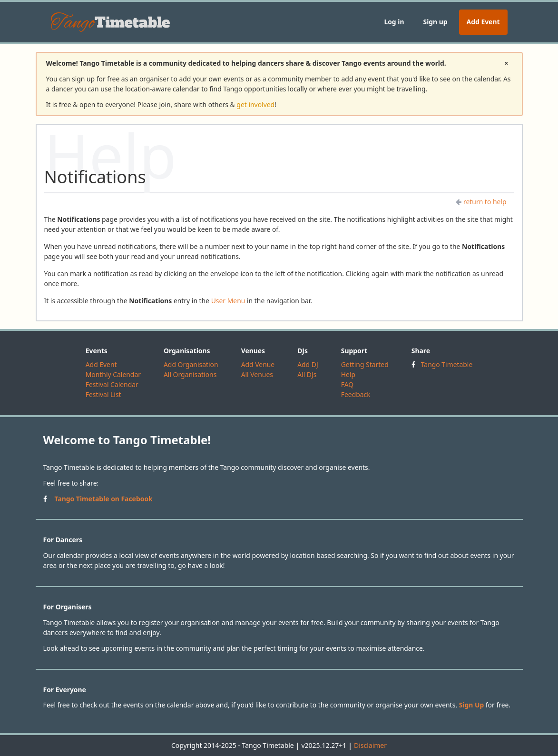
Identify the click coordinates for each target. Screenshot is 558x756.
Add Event (483, 22)
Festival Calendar (112, 384)
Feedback (356, 394)
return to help (481, 202)
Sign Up (472, 705)
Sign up (435, 22)
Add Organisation (191, 364)
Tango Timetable (447, 364)
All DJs (307, 374)
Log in (394, 22)
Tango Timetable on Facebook (104, 499)
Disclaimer (370, 745)
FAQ (347, 384)
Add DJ (308, 364)
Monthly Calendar (113, 374)
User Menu (228, 301)
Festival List (103, 394)
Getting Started (365, 364)
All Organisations (190, 374)
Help (348, 374)
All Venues (257, 374)
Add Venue (258, 364)
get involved (255, 104)
